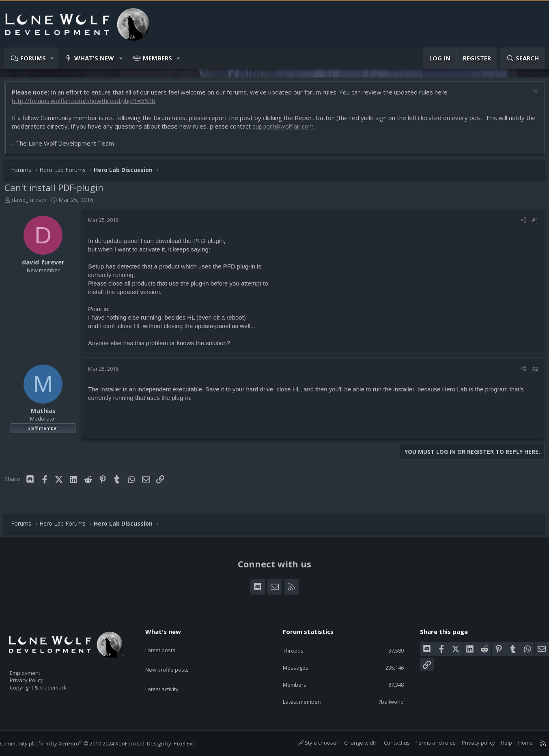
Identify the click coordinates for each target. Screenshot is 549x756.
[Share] (520, 224)
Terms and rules (427, 743)
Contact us (389, 743)
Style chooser (310, 743)
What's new (94, 58)
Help (498, 743)
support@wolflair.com (298, 130)
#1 (531, 224)
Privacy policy (470, 743)
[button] (53, 58)
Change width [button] (353, 743)
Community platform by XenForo (81, 743)
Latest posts (167, 641)
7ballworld (385, 701)
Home (517, 743)
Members (157, 58)
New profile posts (175, 657)
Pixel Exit (193, 743)
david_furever (33, 204)
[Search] (523, 58)
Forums (33, 58)
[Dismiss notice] (531, 96)
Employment (36, 668)
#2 (531, 373)
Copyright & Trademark (51, 685)
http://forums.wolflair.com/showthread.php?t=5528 (88, 105)
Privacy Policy (37, 677)
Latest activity (169, 673)
